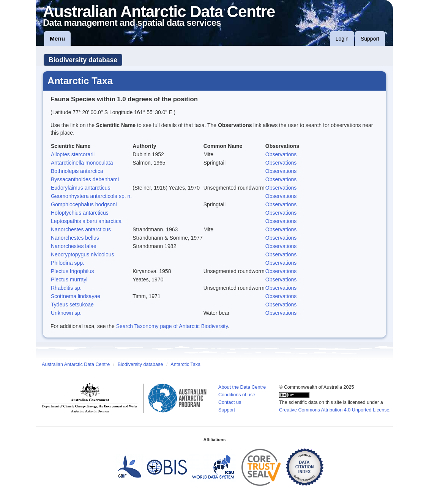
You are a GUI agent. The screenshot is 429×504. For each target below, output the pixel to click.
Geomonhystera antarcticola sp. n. (91, 196)
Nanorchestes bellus (75, 238)
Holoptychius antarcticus (80, 213)
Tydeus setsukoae (72, 305)
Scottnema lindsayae (76, 296)
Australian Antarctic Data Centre (76, 364)
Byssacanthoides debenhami (85, 179)
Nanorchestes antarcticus (81, 229)
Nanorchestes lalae (74, 246)
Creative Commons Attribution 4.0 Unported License (334, 410)
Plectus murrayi (69, 279)
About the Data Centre (242, 387)
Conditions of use (237, 395)
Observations (281, 154)
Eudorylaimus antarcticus (80, 188)
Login (342, 39)
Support (370, 39)
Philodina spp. (68, 263)
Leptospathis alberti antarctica (86, 221)
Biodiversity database (83, 60)
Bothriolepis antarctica (77, 171)
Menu (57, 38)
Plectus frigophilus (73, 271)
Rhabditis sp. (66, 288)
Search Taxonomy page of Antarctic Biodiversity (172, 326)
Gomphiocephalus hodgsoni (84, 204)
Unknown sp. (66, 313)
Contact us (230, 402)
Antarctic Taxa (185, 364)
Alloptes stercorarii (73, 154)
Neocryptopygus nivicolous (83, 254)
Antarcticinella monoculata (82, 163)
